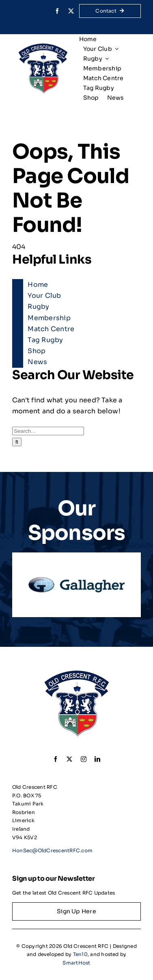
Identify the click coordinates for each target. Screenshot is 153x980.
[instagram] (84, 759)
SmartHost (76, 963)
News (37, 362)
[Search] (17, 442)
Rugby (38, 307)
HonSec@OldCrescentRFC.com (52, 850)
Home (38, 285)
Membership (49, 318)
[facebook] (57, 11)
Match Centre (51, 329)
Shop (37, 351)
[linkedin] (97, 759)
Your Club (44, 296)
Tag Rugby (45, 340)
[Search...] (48, 431)
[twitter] (71, 11)
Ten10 (80, 954)
